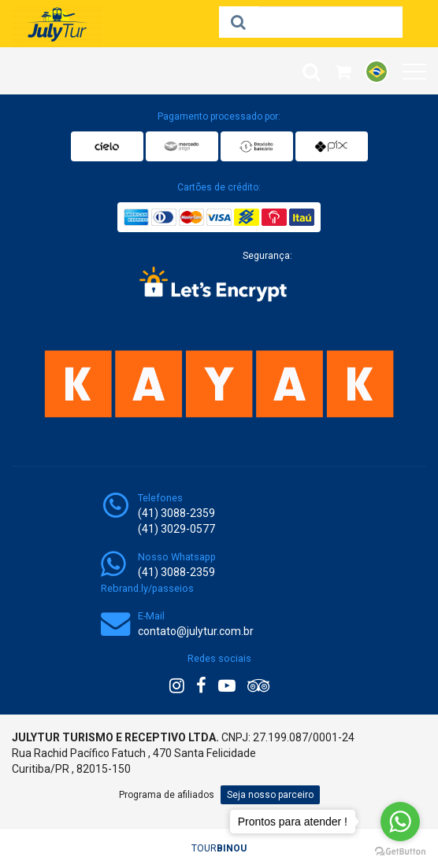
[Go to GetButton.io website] (400, 852)
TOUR (219, 848)
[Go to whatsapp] (400, 822)
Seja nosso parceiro (270, 795)
